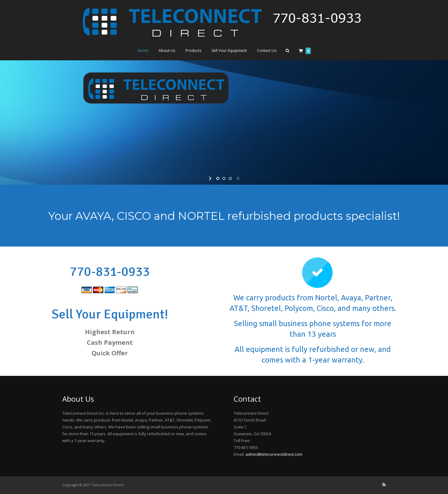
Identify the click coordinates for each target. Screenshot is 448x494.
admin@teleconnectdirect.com (274, 454)
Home (143, 51)
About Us (167, 51)
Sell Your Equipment (229, 51)
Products (193, 51)
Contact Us (267, 51)
